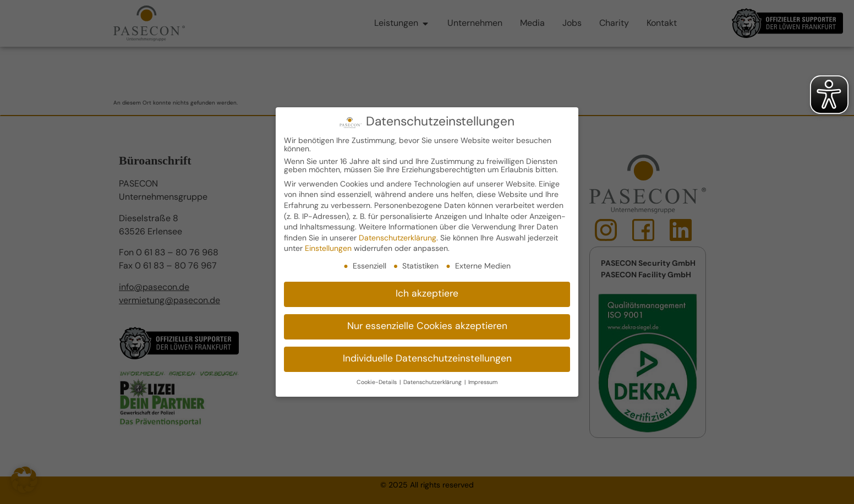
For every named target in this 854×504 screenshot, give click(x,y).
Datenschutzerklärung (398, 238)
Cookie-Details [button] (377, 382)
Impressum (483, 382)
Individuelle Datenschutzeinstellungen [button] (427, 358)
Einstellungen (328, 249)
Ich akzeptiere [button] (427, 294)
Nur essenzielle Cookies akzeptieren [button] (427, 326)
